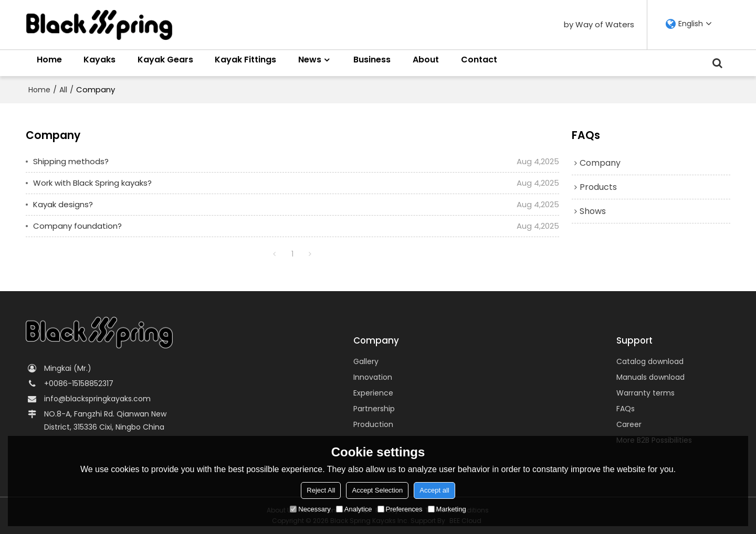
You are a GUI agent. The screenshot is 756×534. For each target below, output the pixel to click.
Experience (373, 393)
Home (49, 60)
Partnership (374, 409)
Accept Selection (377, 490)
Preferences (400, 509)
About (426, 60)
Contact (479, 60)
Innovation (373, 377)
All (63, 90)
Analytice (354, 509)
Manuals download (650, 377)
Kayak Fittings (245, 60)
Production (373, 424)
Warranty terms (645, 393)
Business (372, 60)
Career (629, 424)
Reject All (321, 490)
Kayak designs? (63, 204)
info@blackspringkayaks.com (97, 399)
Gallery (366, 361)
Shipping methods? (71, 161)
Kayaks (99, 60)
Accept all (434, 490)
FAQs (626, 409)
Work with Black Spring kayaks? (92, 183)
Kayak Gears (165, 60)
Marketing (447, 509)
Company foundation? (77, 226)
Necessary (310, 509)
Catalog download (650, 361)
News (310, 60)
